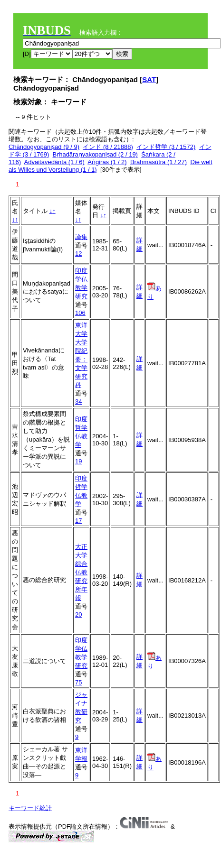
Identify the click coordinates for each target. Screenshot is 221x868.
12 (78, 254)
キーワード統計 (30, 808)
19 (78, 461)
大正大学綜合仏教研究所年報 (81, 572)
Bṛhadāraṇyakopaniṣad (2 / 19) (95, 154)
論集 (81, 237)
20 (78, 614)
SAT (149, 79)
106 (80, 313)
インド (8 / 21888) (108, 147)
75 (78, 682)
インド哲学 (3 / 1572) (166, 147)
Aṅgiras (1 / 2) (107, 162)
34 (78, 402)
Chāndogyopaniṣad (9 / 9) (44, 147)
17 (78, 521)
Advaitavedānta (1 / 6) (54, 162)
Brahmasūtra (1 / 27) (159, 162)
